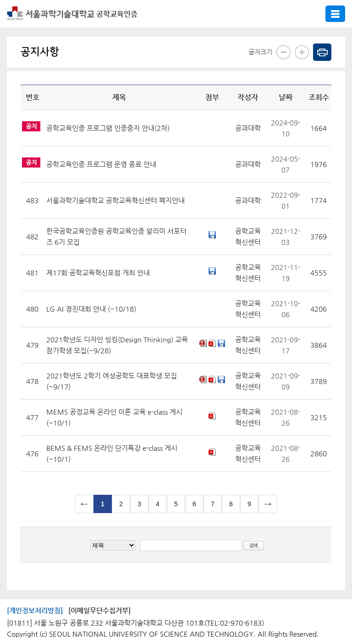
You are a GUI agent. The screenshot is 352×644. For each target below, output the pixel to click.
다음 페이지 (268, 504)
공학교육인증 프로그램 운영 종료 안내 (101, 164)
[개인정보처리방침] (35, 610)
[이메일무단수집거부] (99, 610)
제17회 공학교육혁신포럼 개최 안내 (98, 273)
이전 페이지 (84, 504)
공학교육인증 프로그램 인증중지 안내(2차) (108, 128)
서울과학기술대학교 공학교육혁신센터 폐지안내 (115, 200)
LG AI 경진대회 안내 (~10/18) (91, 309)
